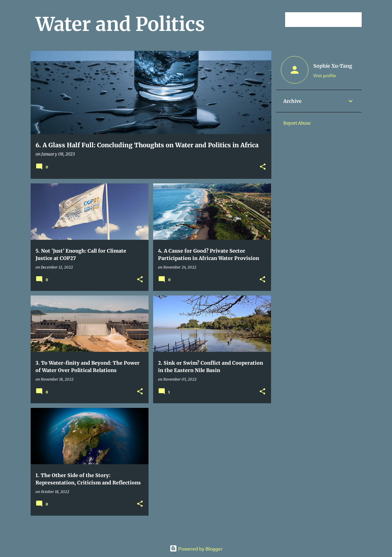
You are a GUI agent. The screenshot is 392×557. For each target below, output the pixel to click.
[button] (263, 167)
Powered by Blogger (196, 548)
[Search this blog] (330, 20)
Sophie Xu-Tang (333, 66)
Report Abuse (297, 123)
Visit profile (325, 75)
